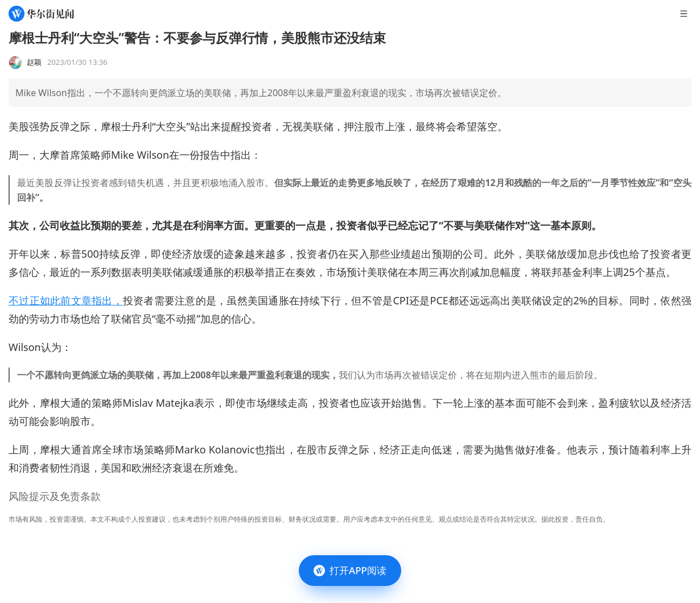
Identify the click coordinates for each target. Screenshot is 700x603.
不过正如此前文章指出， (66, 300)
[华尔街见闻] (41, 14)
